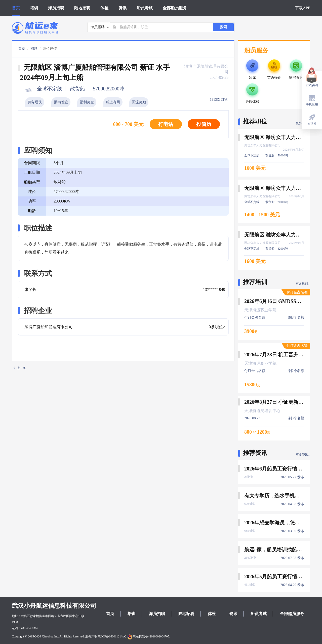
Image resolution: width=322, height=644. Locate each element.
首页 (16, 8)
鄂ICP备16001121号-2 (112, 636)
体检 (104, 8)
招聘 (34, 49)
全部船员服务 (175, 8)
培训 (34, 8)
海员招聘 (56, 8)
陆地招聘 (82, 8)
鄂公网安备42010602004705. (149, 636)
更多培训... (303, 284)
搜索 (223, 27)
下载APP (303, 8)
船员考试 (145, 8)
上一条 (20, 368)
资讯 (123, 8)
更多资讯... (303, 455)
